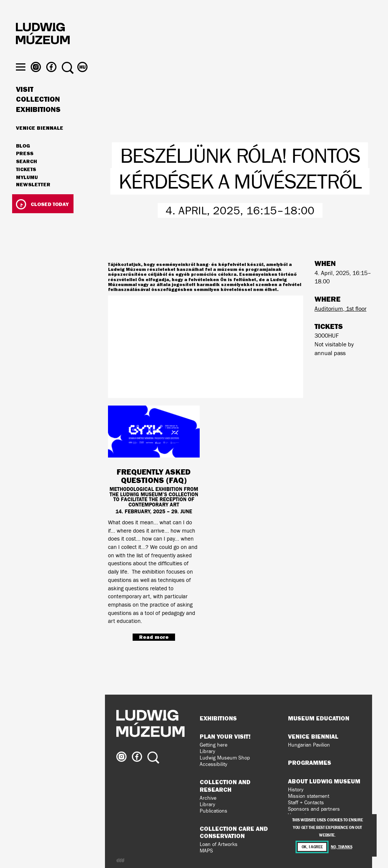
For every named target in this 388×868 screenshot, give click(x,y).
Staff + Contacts (306, 803)
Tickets (26, 184)
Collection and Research (225, 785)
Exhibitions (38, 124)
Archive (208, 798)
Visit (25, 104)
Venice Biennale (40, 143)
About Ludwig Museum (324, 781)
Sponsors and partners (314, 809)
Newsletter (33, 200)
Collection (38, 115)
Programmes (310, 763)
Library (207, 751)
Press (25, 169)
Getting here (214, 745)
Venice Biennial (313, 736)
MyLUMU (27, 192)
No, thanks (341, 847)
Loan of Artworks (219, 844)
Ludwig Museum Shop (225, 758)
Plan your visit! (225, 736)
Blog (23, 161)
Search (27, 176)
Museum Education (319, 718)
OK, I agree (312, 847)
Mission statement (309, 796)
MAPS (206, 851)
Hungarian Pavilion (309, 745)
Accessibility (214, 764)
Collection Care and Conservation (234, 832)
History (296, 790)
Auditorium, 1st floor (340, 309)
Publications (214, 811)
